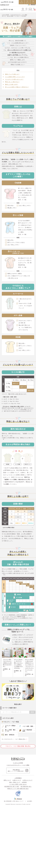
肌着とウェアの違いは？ (12, 74)
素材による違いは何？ (12, 84)
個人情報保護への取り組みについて (14, 805)
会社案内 (30, 805)
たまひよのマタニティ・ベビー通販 (19, 15)
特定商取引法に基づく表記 (12, 790)
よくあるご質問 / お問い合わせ (18, 788)
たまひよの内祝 (18, 766)
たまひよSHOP (5, 15)
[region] (18, 598)
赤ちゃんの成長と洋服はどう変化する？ (17, 87)
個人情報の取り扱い (26, 790)
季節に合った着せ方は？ (12, 82)
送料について (7, 784)
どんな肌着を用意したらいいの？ (15, 77)
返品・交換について (15, 786)
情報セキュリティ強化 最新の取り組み (18, 792)
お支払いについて (27, 784)
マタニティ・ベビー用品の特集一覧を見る (18, 750)
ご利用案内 (18, 782)
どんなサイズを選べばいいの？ (14, 79)
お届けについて (17, 784)
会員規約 (24, 786)
